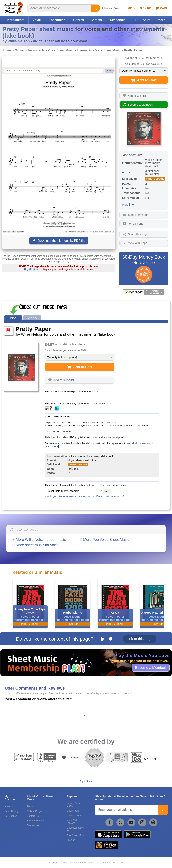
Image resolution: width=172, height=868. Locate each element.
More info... (129, 205)
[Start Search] (95, 8)
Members (156, 58)
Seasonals (118, 20)
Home (7, 50)
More (162, 20)
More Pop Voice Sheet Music (106, 540)
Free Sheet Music (76, 835)
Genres (79, 20)
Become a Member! (151, 668)
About (30, 806)
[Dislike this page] (111, 639)
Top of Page (86, 781)
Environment (33, 825)
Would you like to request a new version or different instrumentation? (85, 496)
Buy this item (32, 269)
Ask (109, 71)
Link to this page (140, 639)
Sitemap (71, 840)
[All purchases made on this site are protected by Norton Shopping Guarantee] (144, 292)
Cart (161, 8)
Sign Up (145, 8)
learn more (52, 446)
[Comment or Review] (45, 709)
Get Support (11, 816)
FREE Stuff (142, 20)
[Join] (163, 810)
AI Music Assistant (142, 443)
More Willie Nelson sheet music (41, 540)
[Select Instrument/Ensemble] (74, 491)
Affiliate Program (36, 811)
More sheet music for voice (37, 545)
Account (9, 806)
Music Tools (73, 811)
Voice (37, 20)
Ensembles (57, 20)
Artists (97, 20)
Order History (11, 811)
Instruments (16, 20)
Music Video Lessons (73, 822)
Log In (131, 8)
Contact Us (33, 816)
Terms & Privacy (35, 821)
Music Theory (74, 816)
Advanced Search (112, 8)
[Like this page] (102, 639)
